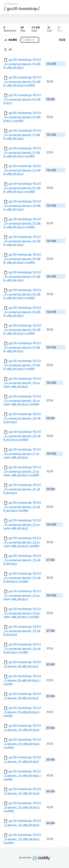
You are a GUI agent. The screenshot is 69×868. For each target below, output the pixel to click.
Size (62, 40)
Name (13, 40)
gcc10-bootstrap (22, 9)
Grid (60, 29)
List (49, 29)
